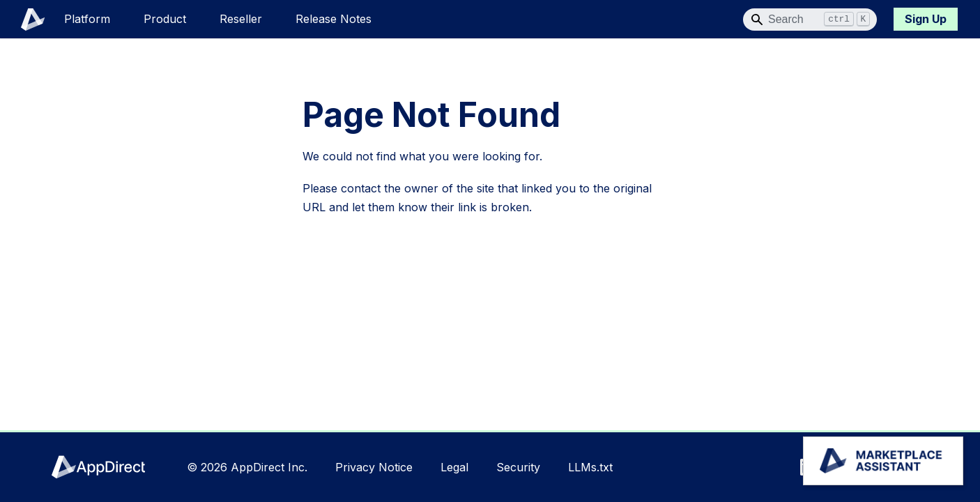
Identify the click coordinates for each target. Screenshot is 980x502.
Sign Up (926, 19)
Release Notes (334, 19)
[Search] (810, 20)
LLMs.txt (590, 467)
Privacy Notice (374, 467)
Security (518, 467)
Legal (454, 467)
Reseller (241, 19)
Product (165, 19)
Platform (87, 19)
